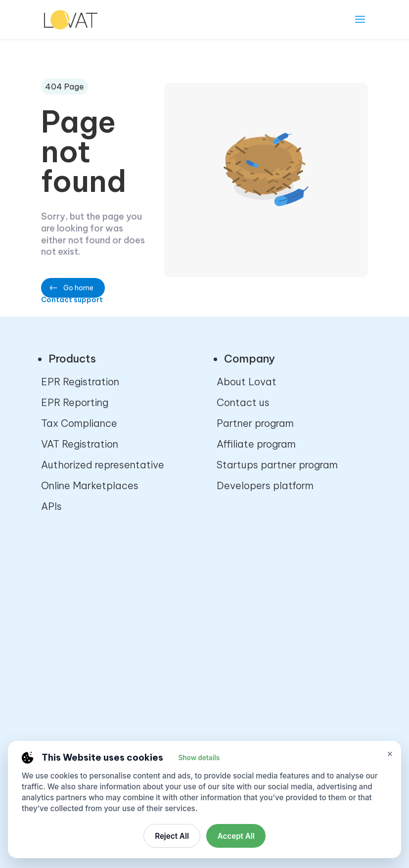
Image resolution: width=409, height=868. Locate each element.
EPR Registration (80, 382)
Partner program (255, 423)
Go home (78, 288)
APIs (51, 506)
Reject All (172, 836)
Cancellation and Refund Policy (290, 605)
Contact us (243, 402)
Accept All (236, 836)
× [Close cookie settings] (390, 754)
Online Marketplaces (90, 485)
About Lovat (247, 382)
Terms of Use (247, 625)
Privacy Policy (249, 584)
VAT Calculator (77, 625)
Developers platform (265, 485)
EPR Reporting (75, 402)
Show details (199, 758)
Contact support (72, 300)
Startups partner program (277, 465)
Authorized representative (103, 465)
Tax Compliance (79, 423)
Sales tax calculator (89, 584)
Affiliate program (256, 444)
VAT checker (70, 605)
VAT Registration (80, 444)
